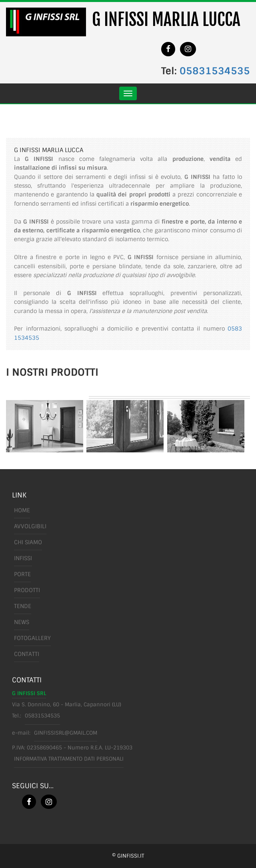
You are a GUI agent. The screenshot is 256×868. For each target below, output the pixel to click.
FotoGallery (32, 638)
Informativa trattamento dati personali (69, 759)
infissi (23, 558)
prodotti (27, 590)
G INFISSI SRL (29, 693)
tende (23, 606)
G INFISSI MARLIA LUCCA (166, 20)
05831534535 (215, 71)
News (22, 622)
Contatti (27, 654)
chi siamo (28, 542)
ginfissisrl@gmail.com (66, 733)
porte (22, 574)
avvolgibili (30, 526)
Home (22, 510)
